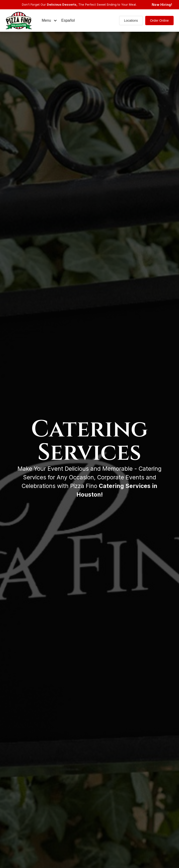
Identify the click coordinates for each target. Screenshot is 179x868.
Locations (131, 21)
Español (68, 20)
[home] (22, 21)
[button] (49, 21)
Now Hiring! (162, 5)
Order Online (159, 21)
